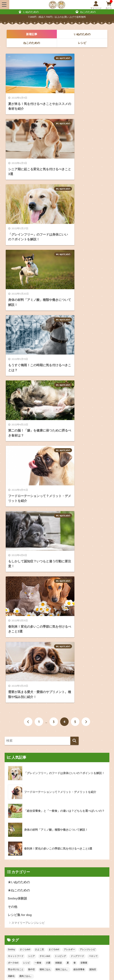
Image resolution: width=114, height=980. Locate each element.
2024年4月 (15, 652)
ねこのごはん (14, 836)
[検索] (74, 364)
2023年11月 (16, 693)
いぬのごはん (14, 827)
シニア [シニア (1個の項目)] (31, 579)
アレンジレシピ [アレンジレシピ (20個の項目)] (88, 573)
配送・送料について (14, 880)
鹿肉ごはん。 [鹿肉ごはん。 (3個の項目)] (26, 599)
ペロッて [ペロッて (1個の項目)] (93, 579)
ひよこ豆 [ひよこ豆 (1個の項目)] (39, 573)
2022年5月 (15, 759)
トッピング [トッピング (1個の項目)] (60, 579)
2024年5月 (15, 643)
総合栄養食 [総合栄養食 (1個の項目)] (79, 593)
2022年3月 (15, 776)
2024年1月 (15, 677)
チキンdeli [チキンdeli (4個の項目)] (45, 579)
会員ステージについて (16, 888)
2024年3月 (15, 660)
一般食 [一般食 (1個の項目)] (38, 586)
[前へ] (28, 345)
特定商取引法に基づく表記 (45, 970)
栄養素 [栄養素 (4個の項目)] (84, 586)
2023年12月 (16, 685)
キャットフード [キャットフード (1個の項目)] (16, 579)
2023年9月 (15, 710)
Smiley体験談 (17, 522)
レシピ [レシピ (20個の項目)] (26, 586)
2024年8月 (15, 627)
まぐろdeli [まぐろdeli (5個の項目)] (54, 573)
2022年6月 (15, 751)
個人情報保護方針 (76, 970)
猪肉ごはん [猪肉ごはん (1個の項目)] (45, 593)
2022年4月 (15, 767)
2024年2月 (15, 668)
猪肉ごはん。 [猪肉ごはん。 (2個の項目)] (62, 593)
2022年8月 (15, 734)
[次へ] (86, 345)
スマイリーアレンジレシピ (28, 546)
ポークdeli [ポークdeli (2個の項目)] (13, 586)
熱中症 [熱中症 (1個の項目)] (31, 593)
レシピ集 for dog (20, 538)
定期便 (10, 845)
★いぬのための (43, 58)
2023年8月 (15, 718)
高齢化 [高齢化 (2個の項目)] (11, 599)
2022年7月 (15, 743)
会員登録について (66, 895)
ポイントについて (66, 888)
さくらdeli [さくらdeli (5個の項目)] (25, 573)
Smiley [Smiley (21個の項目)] (12, 573)
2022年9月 (15, 726)
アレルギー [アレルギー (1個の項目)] (69, 573)
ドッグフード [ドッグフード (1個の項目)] (77, 579)
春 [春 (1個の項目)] (75, 586)
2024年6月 (15, 635)
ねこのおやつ (67, 836)
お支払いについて (66, 873)
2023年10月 (16, 701)
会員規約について (13, 970)
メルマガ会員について (16, 903)
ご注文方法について (14, 873)
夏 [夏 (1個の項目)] (68, 586)
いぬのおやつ (67, 827)
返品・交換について (68, 880)
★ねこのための (19, 513)
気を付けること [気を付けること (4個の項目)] (16, 593)
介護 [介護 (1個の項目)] (48, 586)
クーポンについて (13, 895)
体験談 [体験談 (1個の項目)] (58, 586)
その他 (12, 530)
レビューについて (66, 903)
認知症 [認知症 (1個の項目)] (93, 593)
